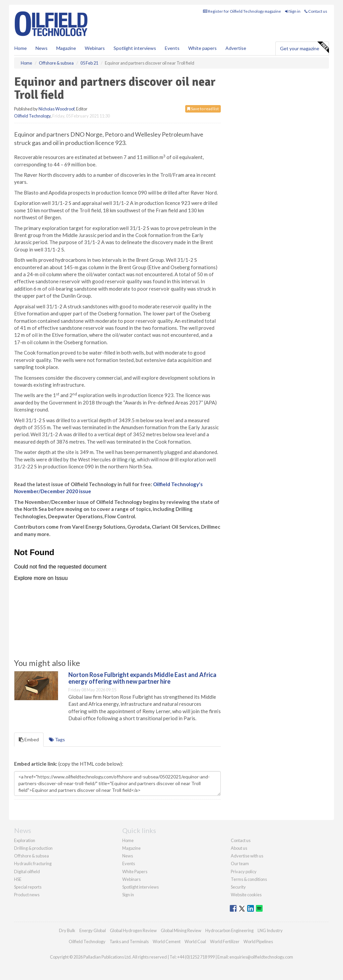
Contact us (316, 11)
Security (238, 887)
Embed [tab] (29, 739)
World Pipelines (258, 941)
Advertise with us (247, 856)
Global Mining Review (181, 930)
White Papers (135, 872)
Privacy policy (244, 872)
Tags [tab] (57, 739)
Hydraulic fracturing (33, 863)
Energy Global (93, 930)
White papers (202, 48)
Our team (240, 863)
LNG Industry (270, 930)
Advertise (236, 48)
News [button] (42, 48)
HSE (18, 879)
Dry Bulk (67, 930)
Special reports (28, 887)
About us (239, 848)
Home (21, 48)
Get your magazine (304, 48)
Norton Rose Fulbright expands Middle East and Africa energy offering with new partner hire (142, 678)
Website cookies (246, 895)
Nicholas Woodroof (56, 109)
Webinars (95, 48)
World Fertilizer (225, 941)
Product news (27, 895)
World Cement (167, 941)
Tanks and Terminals (129, 941)
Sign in (293, 11)
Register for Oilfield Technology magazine (242, 11)
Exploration (25, 840)
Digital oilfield (27, 872)
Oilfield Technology (32, 116)
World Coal (195, 941)
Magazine (66, 48)
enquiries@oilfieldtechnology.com (261, 957)
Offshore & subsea (31, 856)
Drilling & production (33, 848)
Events (172, 48)
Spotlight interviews (135, 48)
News (128, 856)
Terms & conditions (249, 879)
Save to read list (203, 109)
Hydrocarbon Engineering (229, 930)
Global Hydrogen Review (133, 930)
